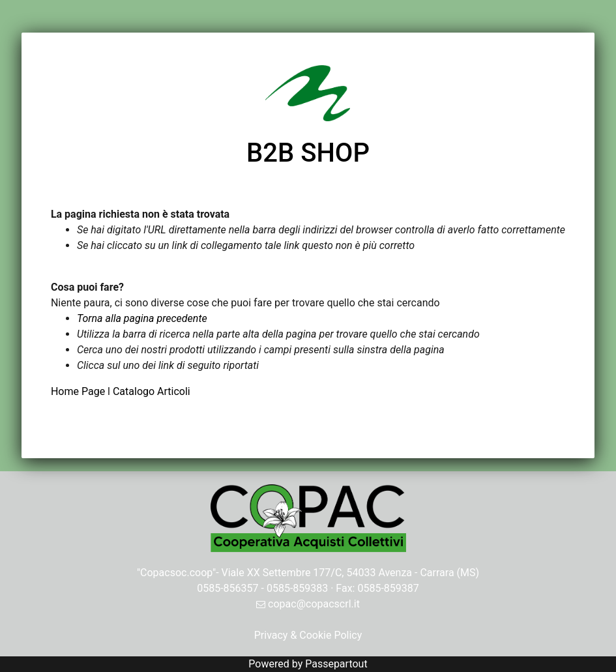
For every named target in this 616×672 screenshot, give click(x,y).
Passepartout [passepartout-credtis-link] (336, 664)
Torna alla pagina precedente (142, 318)
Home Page (79, 391)
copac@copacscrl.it (308, 604)
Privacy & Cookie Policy (308, 635)
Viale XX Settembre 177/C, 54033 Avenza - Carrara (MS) (351, 573)
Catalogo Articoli (152, 391)
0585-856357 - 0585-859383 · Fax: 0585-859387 (308, 588)
